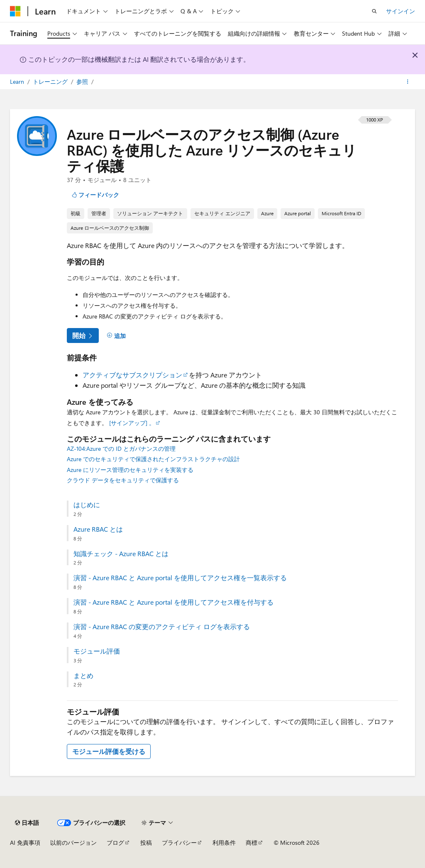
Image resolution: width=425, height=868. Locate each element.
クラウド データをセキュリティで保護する (123, 480)
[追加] (116, 336)
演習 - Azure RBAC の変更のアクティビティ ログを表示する (162, 627)
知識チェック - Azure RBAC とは (121, 554)
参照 (83, 81)
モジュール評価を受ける (109, 751)
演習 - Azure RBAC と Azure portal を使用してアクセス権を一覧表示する (180, 578)
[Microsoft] (15, 11)
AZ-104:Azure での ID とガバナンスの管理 (121, 449)
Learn (18, 81)
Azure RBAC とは (98, 529)
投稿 (146, 842)
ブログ (115, 842)
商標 (252, 842)
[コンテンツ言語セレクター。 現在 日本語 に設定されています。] (27, 823)
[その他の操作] (408, 82)
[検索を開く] (374, 11)
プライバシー (179, 842)
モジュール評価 (97, 651)
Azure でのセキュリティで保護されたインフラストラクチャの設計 (153, 459)
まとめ (83, 676)
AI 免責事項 (25, 842)
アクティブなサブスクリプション (132, 375)
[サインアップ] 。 (132, 423)
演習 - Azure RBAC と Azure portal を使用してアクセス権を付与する (173, 602)
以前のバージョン (73, 842)
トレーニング (51, 81)
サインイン (401, 11)
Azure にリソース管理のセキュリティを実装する (130, 470)
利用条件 (224, 842)
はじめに (87, 505)
